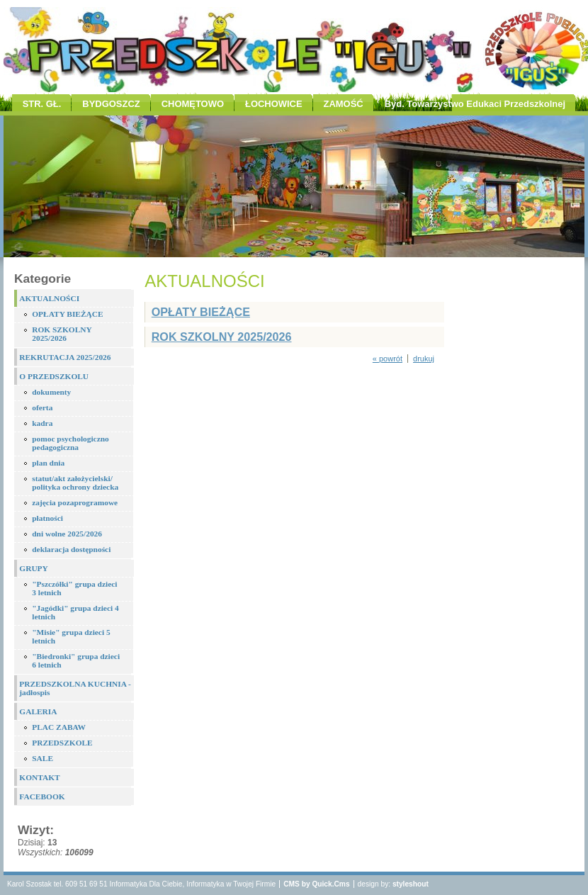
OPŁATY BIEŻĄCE (67, 314)
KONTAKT (39, 777)
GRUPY (34, 568)
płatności (47, 518)
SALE (43, 758)
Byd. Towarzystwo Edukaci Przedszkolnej (475, 104)
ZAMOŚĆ (344, 104)
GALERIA (38, 711)
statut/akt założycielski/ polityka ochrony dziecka (75, 483)
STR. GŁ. (42, 104)
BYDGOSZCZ (111, 104)
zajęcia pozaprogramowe (75, 502)
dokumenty (51, 392)
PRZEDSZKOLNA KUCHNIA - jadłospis (75, 688)
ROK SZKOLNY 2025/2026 (62, 334)
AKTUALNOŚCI (49, 298)
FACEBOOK (42, 797)
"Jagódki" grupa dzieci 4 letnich (75, 612)
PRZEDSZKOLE (62, 743)
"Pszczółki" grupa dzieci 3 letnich (74, 588)
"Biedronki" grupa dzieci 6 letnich (76, 660)
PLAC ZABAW (59, 727)
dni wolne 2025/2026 (67, 534)
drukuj (424, 359)
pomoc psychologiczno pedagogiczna (70, 443)
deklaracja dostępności (71, 549)
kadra (42, 423)
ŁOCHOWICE (274, 104)
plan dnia (48, 463)
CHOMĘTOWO (193, 104)
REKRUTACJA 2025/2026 (65, 357)
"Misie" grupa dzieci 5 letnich (71, 636)
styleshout (411, 884)
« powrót (388, 359)
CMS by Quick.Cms (316, 884)
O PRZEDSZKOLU (54, 376)
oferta (42, 407)
